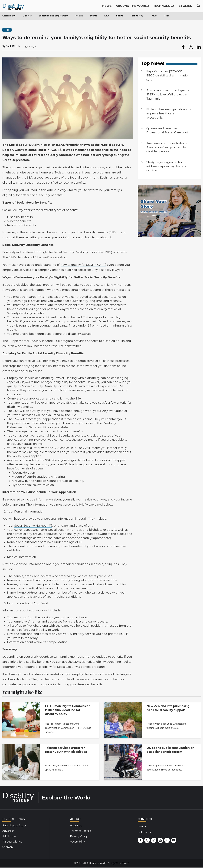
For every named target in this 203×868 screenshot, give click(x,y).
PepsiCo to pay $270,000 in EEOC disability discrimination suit (168, 75)
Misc (167, 16)
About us (76, 826)
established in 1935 (42, 150)
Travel (154, 16)
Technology (137, 16)
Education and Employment (54, 16)
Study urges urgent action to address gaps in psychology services (167, 166)
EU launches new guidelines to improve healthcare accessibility (169, 113)
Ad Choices (9, 836)
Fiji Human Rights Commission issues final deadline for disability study (68, 710)
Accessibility (9, 16)
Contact (143, 826)
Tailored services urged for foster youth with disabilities (66, 750)
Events (94, 16)
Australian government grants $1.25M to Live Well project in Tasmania (168, 94)
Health (79, 16)
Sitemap (8, 847)
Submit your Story (14, 826)
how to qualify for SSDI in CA (81, 265)
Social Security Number (31, 526)
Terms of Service (81, 831)
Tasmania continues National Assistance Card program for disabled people (167, 147)
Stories (185, 7)
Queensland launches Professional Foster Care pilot (167, 130)
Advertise (8, 831)
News (107, 7)
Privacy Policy (79, 836)
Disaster (27, 16)
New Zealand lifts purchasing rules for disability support (168, 708)
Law (107, 16)
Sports (120, 16)
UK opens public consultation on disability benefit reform (170, 750)
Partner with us (12, 842)
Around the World (132, 7)
